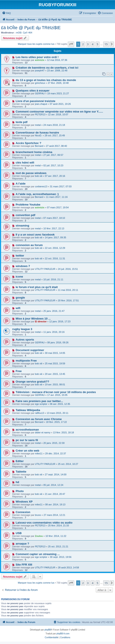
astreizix (40, 60)
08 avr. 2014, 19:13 (55, 504)
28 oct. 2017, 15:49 (55, 135)
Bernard (39, 146)
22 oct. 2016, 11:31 (55, 258)
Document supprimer (30, 350)
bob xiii (39, 176)
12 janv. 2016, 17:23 (60, 321)
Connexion (23, 512)
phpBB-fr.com (63, 634)
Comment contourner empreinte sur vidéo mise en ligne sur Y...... (59, 112)
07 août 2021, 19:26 (60, 104)
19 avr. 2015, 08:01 (55, 384)
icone (19, 277)
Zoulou (39, 536)
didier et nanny (43, 432)
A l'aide (21, 184)
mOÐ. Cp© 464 (24, 33)
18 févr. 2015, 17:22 (56, 422)
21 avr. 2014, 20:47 (55, 494)
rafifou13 (40, 413)
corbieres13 (41, 186)
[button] (71, 44)
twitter (20, 256)
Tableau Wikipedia (28, 410)
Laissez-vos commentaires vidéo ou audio (44, 523)
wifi (18, 308)
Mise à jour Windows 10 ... (33, 319)
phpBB (48, 630)
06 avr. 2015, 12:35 (60, 404)
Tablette (21, 472)
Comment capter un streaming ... (38, 554)
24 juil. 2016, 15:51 (68, 269)
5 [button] (98, 44)
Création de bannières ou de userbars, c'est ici (47, 68)
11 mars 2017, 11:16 (57, 197)
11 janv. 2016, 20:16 (54, 332)
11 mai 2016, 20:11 (68, 290)
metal (38, 125)
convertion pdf (26, 215)
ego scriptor (41, 404)
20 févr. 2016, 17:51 (68, 300)
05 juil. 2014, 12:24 (53, 485)
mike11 (39, 453)
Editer (20, 461)
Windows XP (24, 502)
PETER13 (40, 114)
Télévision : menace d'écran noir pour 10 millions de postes (56, 392)
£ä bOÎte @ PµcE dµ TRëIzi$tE (31, 28)
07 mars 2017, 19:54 (58, 207)
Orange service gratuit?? (32, 382)
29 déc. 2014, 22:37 (55, 453)
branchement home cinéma (34, 152)
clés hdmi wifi (25, 163)
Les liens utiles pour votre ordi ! (37, 57)
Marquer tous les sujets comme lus (36, 44)
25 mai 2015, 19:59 (55, 363)
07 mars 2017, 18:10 (54, 218)
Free (19, 371)
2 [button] (83, 44)
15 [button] (106, 44)
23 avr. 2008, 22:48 (57, 71)
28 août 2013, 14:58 (68, 567)
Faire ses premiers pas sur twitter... (39, 401)
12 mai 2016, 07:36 (57, 60)
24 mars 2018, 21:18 (54, 125)
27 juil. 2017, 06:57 (53, 155)
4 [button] (93, 44)
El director (41, 321)
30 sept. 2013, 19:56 (61, 557)
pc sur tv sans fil (27, 440)
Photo (20, 491)
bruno (38, 515)
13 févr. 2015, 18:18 (63, 432)
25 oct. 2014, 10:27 (68, 464)
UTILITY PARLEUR (45, 269)
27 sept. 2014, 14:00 (56, 474)
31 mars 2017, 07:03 (61, 186)
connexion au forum (29, 245)
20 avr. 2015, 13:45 (55, 374)
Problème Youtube (28, 205)
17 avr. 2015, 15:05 (57, 395)
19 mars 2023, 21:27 (58, 93)
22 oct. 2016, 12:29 (55, 248)
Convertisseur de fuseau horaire (37, 133)
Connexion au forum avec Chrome (39, 419)
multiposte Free (26, 361)
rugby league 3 (22, 329)
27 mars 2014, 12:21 (54, 515)
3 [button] (88, 44)
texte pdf (22, 122)
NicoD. (39, 135)
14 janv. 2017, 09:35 (55, 237)
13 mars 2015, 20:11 (58, 413)
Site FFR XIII (24, 565)
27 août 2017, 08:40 (56, 146)
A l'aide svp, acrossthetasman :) (37, 194)
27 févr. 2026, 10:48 (58, 83)
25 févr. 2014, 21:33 (58, 525)
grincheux (40, 83)
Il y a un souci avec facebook (35, 235)
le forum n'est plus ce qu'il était (37, 287)
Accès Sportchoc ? (28, 143)
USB (19, 533)
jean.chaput (41, 104)
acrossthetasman (27, 430)
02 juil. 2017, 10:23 (53, 165)
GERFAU (40, 93)
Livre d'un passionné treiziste (36, 101)
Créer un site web (27, 451)
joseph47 (40, 71)
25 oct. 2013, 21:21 (58, 546)
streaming (22, 226)
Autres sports (25, 340)
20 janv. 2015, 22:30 (54, 443)
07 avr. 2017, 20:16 (55, 176)
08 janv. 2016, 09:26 (58, 342)
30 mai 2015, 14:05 (55, 353)
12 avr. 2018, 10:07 (58, 114)
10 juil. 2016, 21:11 (53, 279)
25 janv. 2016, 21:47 (54, 311)
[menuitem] (6, 13)
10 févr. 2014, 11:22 (56, 536)
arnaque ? (22, 544)
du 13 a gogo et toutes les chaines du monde (46, 80)
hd (17, 482)
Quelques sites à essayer (33, 91)
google (20, 298)
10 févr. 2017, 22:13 (54, 228)
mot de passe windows (31, 173)
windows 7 (23, 266)
